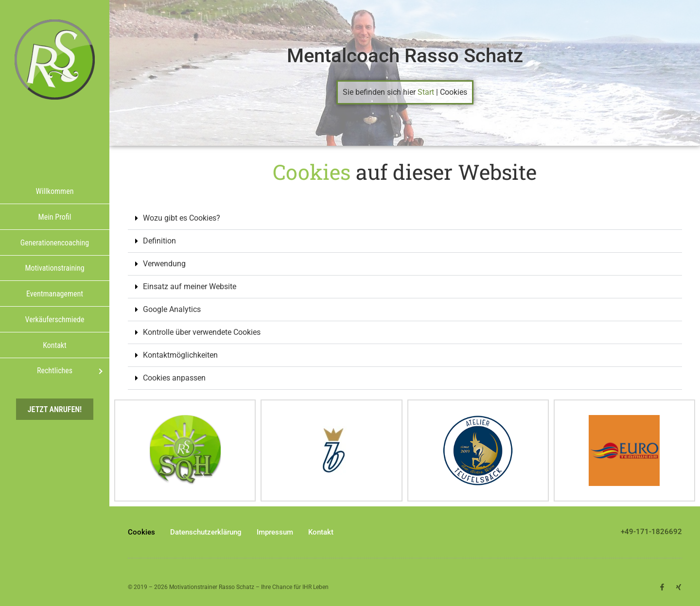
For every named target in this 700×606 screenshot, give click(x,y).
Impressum (275, 532)
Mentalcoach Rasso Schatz (405, 56)
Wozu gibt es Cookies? (182, 218)
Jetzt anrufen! (55, 409)
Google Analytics (172, 309)
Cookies (141, 532)
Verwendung (164, 264)
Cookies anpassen (174, 378)
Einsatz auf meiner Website (190, 286)
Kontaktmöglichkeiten (180, 355)
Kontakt (321, 532)
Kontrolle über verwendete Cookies (202, 332)
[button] (405, 218)
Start (426, 92)
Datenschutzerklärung (206, 532)
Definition (159, 241)
